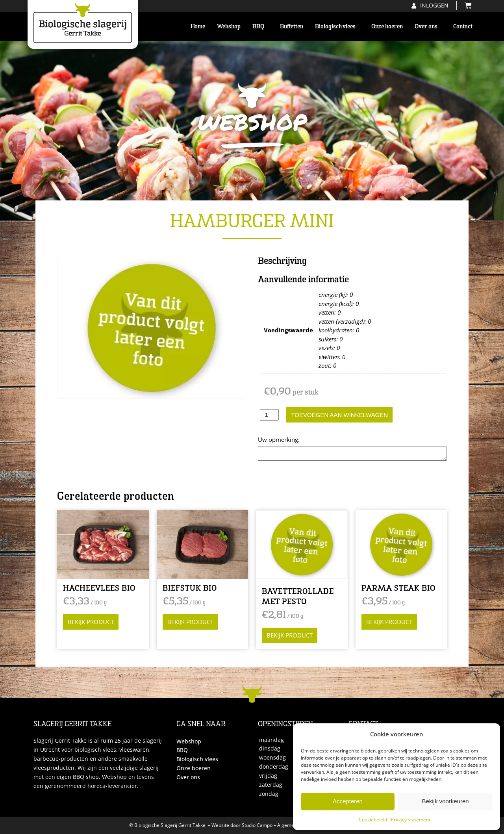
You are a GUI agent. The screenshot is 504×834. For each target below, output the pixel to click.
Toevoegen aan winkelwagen (339, 415)
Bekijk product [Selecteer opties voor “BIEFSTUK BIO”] (190, 622)
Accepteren (348, 801)
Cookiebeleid (373, 820)
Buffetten (292, 26)
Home (198, 26)
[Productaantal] (269, 415)
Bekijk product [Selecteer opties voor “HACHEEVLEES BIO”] (91, 622)
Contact (463, 26)
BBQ (260, 26)
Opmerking (273, 439)
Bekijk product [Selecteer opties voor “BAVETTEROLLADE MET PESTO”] (290, 635)
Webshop (229, 26)
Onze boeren (387, 26)
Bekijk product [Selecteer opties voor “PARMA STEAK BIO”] (389, 622)
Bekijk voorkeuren (445, 801)
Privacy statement (411, 820)
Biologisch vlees (337, 26)
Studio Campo (257, 825)
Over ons (428, 26)
